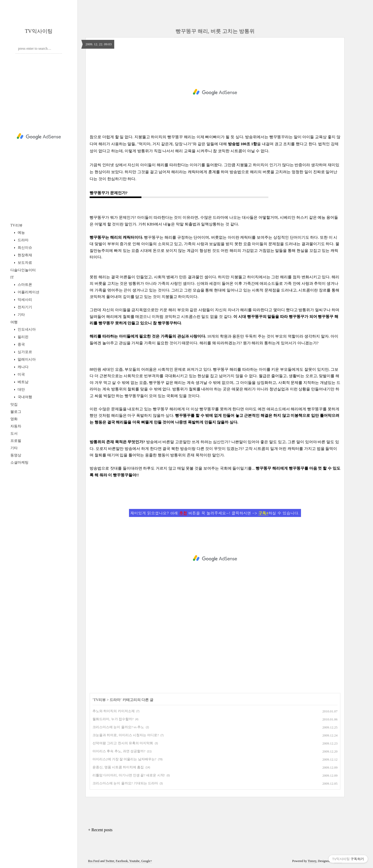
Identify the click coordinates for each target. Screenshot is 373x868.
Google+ (147, 861)
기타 (21, 315)
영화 (14, 419)
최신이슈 (24, 248)
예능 (21, 233)
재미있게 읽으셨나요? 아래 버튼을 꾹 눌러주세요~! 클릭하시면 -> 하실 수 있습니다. (215, 513)
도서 (14, 433)
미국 (21, 374)
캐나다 (23, 367)
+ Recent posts (100, 830)
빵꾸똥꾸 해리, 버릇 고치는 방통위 (215, 31)
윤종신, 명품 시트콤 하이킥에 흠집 (118, 767)
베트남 (23, 382)
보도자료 (24, 263)
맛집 (14, 404)
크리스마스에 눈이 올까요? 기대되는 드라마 (125, 783)
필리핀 (23, 337)
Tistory (312, 861)
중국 (21, 344)
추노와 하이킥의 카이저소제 (114, 711)
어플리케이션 (28, 292)
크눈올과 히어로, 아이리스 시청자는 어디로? (126, 735)
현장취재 (24, 255)
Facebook (122, 861)
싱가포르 (24, 352)
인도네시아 (26, 329)
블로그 (16, 412)
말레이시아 (26, 359)
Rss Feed (94, 861)
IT (12, 277)
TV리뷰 (16, 225)
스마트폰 (24, 285)
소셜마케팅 (19, 462)
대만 (21, 389)
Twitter (110, 861)
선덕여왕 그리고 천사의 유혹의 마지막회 (123, 743)
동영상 (16, 455)
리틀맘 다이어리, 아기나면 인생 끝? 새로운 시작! (129, 775)
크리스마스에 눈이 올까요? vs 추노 (118, 727)
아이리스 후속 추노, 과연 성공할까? (119, 751)
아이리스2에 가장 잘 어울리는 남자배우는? (124, 759)
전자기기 (24, 307)
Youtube (134, 861)
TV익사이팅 (39, 31)
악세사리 (24, 300)
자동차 (16, 426)
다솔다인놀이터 (23, 270)
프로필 (16, 441)
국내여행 (24, 397)
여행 (14, 322)
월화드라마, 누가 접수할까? (113, 719)
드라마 (23, 240)
